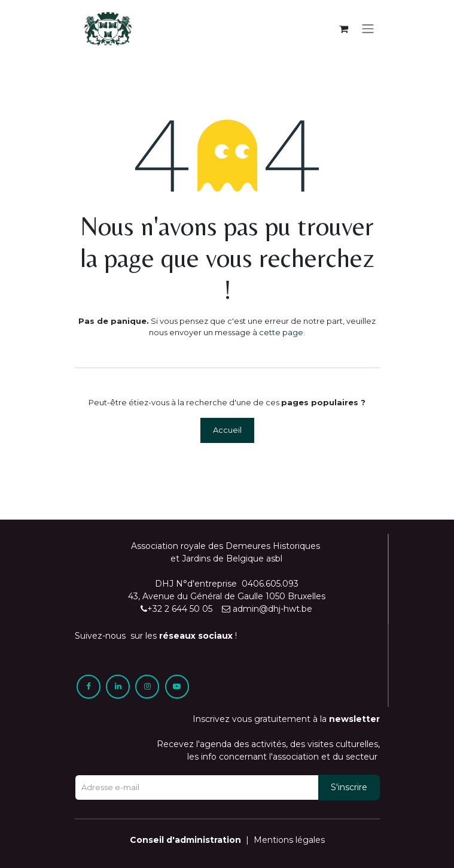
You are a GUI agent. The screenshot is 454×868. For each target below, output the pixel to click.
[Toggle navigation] (368, 29)
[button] (349, 787)
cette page (281, 332)
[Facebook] (89, 687)
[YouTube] (177, 687)
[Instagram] (147, 687)
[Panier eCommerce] (344, 29)
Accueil (227, 430)
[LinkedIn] (118, 687)
